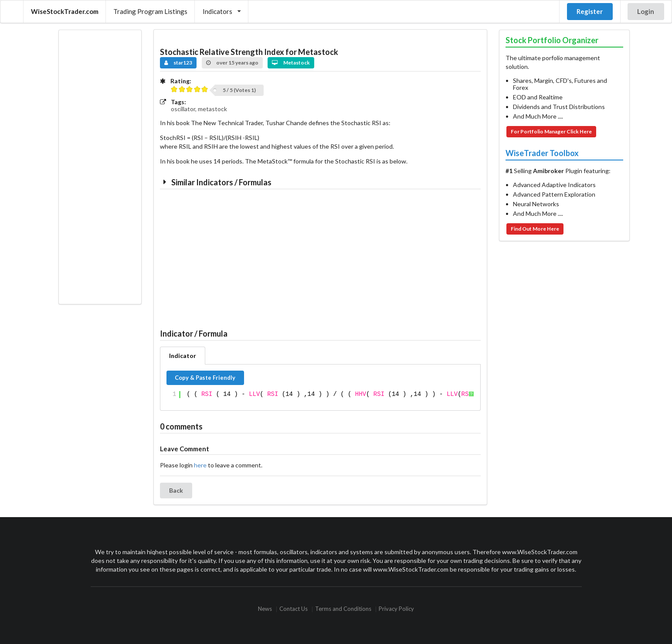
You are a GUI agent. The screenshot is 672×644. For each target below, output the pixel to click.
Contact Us (294, 609)
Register (590, 11)
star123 (178, 63)
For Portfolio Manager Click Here (551, 131)
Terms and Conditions (343, 609)
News (265, 609)
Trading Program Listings (150, 11)
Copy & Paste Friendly (205, 378)
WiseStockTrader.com (65, 11)
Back (176, 490)
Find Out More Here (535, 229)
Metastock (291, 63)
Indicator (183, 356)
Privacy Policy (396, 609)
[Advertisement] (100, 167)
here (200, 465)
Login (646, 11)
